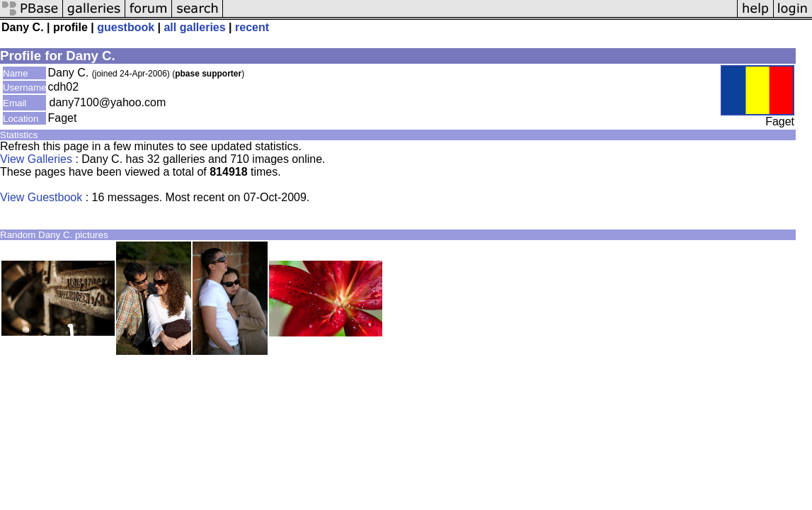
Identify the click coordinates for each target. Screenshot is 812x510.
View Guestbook (41, 197)
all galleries (194, 27)
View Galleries (36, 159)
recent (252, 27)
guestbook (126, 27)
